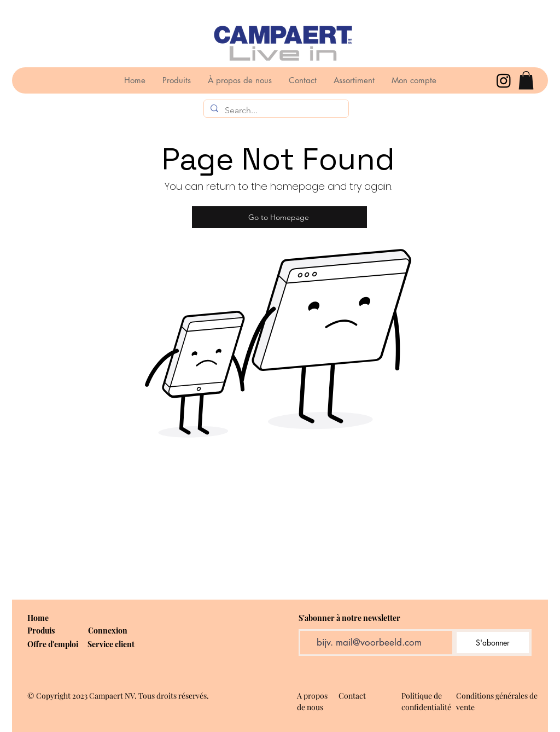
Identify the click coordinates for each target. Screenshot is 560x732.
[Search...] (275, 111)
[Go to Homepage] (279, 217)
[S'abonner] (493, 643)
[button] (526, 80)
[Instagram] (504, 80)
